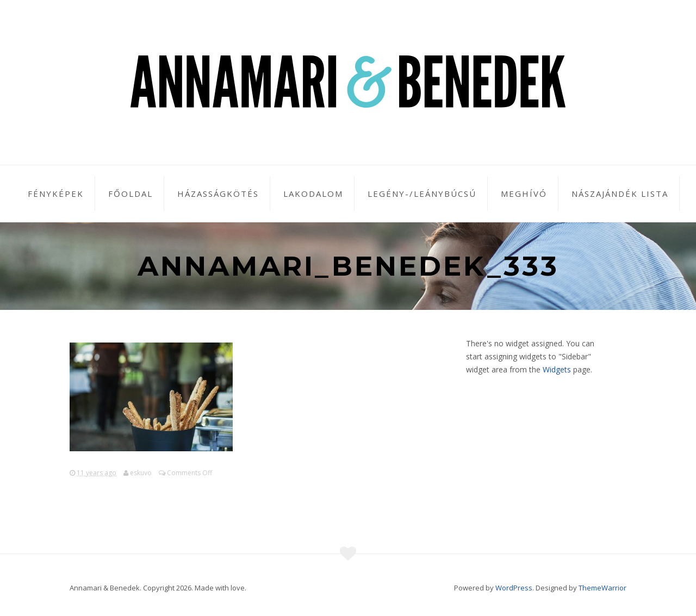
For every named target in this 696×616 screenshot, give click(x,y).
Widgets (557, 369)
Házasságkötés (218, 194)
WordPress (514, 588)
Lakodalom (313, 194)
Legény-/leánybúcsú (422, 194)
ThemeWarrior (602, 588)
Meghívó (524, 194)
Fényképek (56, 194)
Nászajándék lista (620, 194)
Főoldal (130, 194)
